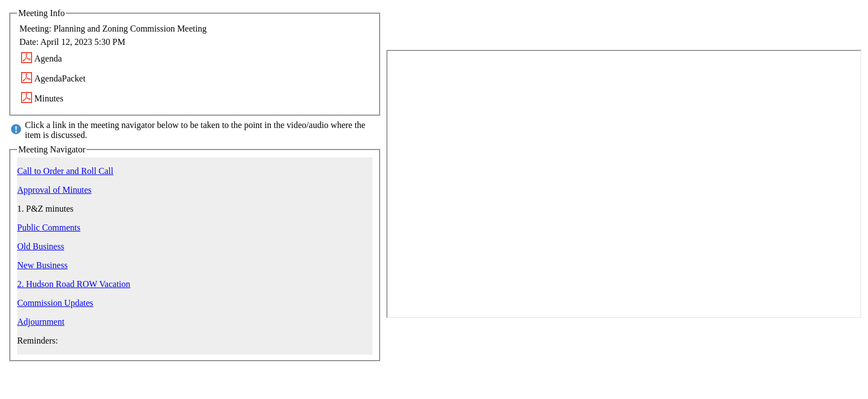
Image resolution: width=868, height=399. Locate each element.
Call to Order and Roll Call (65, 171)
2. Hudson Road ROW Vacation (74, 284)
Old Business (41, 246)
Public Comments (49, 227)
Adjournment (41, 322)
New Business (42, 265)
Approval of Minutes (54, 190)
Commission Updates (55, 303)
